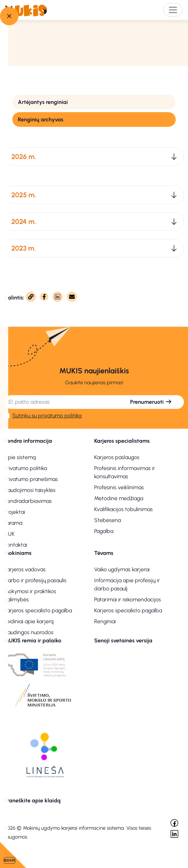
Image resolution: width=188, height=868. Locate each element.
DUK (9, 534)
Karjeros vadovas (25, 569)
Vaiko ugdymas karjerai (122, 569)
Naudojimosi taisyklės (30, 490)
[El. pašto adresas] (61, 402)
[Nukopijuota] (31, 297)
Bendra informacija (28, 441)
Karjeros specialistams (122, 441)
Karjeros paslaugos (117, 457)
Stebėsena (108, 520)
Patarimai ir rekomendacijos (128, 599)
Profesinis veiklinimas (119, 487)
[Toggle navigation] (173, 10)
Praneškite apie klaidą (32, 800)
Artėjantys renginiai (43, 102)
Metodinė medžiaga (119, 498)
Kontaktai (16, 545)
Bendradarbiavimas (28, 501)
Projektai (15, 512)
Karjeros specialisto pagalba (38, 610)
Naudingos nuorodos (29, 632)
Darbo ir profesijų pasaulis (35, 580)
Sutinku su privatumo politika (47, 416)
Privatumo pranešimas (31, 479)
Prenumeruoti (151, 402)
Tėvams (104, 553)
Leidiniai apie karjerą (29, 621)
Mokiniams (18, 553)
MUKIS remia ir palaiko (33, 640)
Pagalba (104, 531)
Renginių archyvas (41, 119)
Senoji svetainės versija (123, 640)
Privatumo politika (26, 468)
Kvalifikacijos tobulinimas (123, 509)
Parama (13, 523)
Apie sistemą (20, 457)
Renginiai (105, 621)
